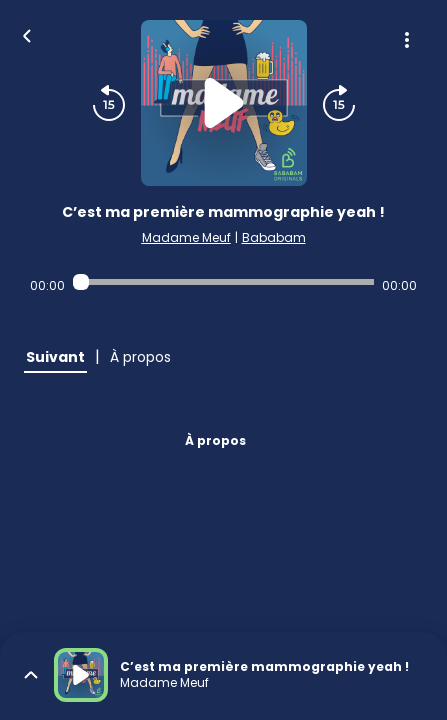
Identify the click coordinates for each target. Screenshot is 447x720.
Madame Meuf (186, 237)
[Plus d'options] (407, 40)
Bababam (274, 237)
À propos (215, 440)
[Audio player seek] (224, 282)
